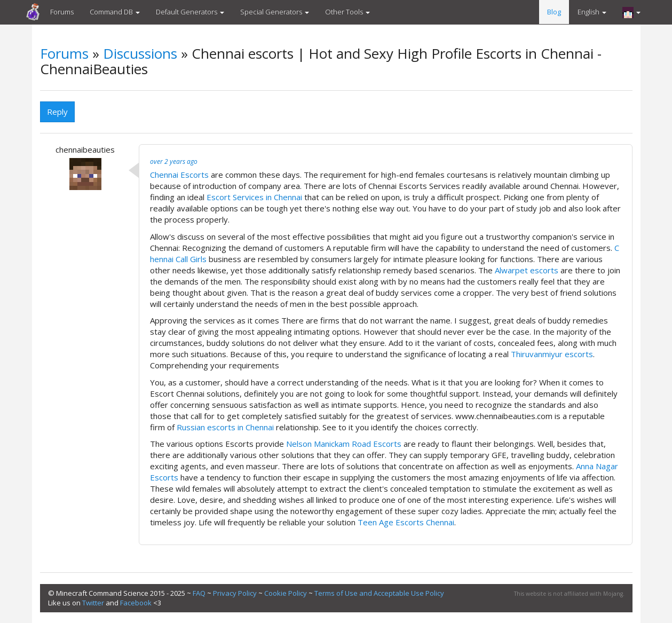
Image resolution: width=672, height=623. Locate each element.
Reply (57, 112)
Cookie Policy (286, 593)
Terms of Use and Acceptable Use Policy (379, 593)
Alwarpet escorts (527, 270)
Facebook (136, 603)
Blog (554, 12)
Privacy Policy (235, 593)
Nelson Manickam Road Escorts (344, 444)
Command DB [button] (115, 12)
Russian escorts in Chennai (225, 427)
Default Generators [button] (190, 12)
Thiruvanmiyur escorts (552, 354)
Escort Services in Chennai (254, 197)
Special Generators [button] (275, 12)
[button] (631, 12)
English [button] (592, 12)
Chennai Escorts (179, 175)
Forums (62, 12)
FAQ (199, 593)
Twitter (93, 603)
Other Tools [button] (347, 12)
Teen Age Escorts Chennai (406, 522)
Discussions (140, 53)
